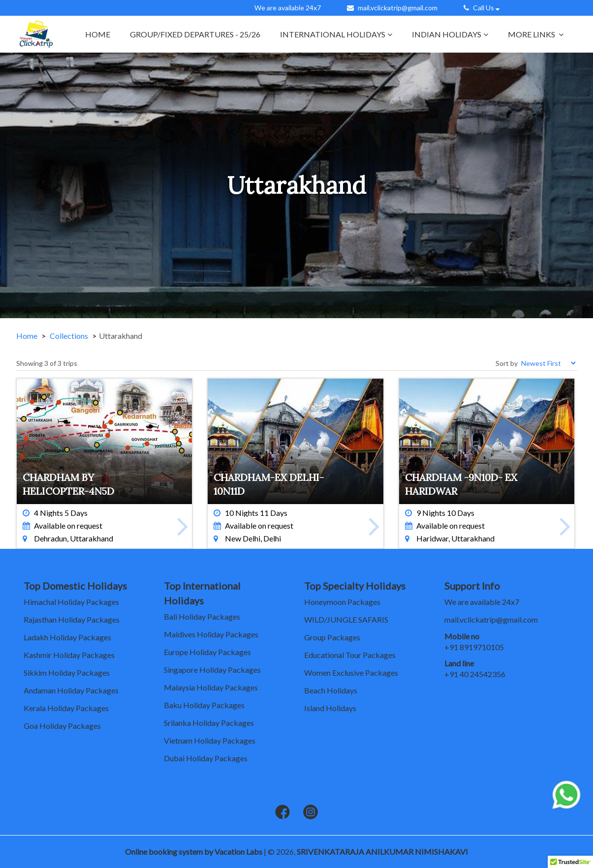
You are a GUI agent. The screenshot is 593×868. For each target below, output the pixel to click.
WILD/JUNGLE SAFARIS (346, 619)
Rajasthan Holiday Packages (72, 619)
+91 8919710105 (474, 647)
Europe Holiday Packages (207, 652)
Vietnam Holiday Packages (210, 740)
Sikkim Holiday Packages (67, 673)
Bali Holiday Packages (202, 616)
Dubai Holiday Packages (206, 758)
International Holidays (336, 34)
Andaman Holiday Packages (71, 690)
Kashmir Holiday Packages (69, 655)
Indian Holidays (450, 34)
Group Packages (332, 637)
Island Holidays (330, 708)
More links (536, 34)
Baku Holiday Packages (204, 705)
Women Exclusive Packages (351, 673)
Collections (69, 336)
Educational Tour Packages (350, 655)
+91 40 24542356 (475, 674)
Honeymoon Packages (342, 602)
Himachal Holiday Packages (71, 602)
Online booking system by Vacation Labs (194, 852)
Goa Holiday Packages (62, 726)
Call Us (483, 8)
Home (98, 34)
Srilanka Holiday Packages (209, 723)
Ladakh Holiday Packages (67, 637)
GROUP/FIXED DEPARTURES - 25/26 (195, 34)
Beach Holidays (331, 690)
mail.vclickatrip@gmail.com (398, 8)
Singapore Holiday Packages (212, 670)
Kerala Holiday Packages (66, 708)
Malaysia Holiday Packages (211, 687)
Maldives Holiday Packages (211, 634)
